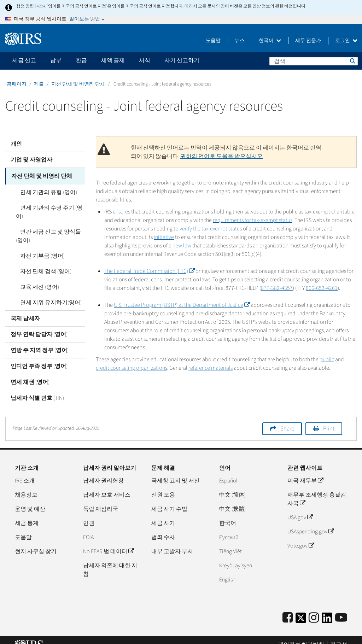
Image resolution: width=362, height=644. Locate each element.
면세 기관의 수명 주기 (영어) (51, 207)
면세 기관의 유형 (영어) (44, 191)
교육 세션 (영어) (35, 277)
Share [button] (287, 419)
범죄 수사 (163, 528)
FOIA (88, 528)
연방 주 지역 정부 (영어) (40, 341)
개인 (16, 144)
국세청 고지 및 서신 (176, 471)
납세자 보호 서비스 (107, 485)
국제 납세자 (25, 309)
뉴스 (240, 41)
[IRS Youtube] (341, 608)
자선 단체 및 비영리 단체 (78, 84)
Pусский (229, 528)
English (227, 570)
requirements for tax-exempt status (253, 220)
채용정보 (26, 485)
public (327, 359)
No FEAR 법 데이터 (108, 542)
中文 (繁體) (232, 499)
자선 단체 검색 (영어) (42, 262)
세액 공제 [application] (113, 60)
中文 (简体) (232, 485)
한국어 (270, 41)
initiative (164, 237)
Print (329, 419)
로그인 (346, 41)
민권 (89, 514)
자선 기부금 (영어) (38, 246)
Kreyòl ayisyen (236, 556)
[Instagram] (314, 608)
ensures (121, 212)
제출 (39, 84)
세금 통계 (27, 514)
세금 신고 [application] (24, 60)
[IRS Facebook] (288, 608)
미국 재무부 (305, 471)
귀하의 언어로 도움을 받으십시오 (221, 156)
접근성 (339, 635)
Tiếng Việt (230, 542)
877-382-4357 (277, 288)
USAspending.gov (311, 522)
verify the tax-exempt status (211, 229)
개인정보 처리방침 (301, 635)
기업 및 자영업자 (31, 160)
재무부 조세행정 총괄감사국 (317, 490)
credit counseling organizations (132, 368)
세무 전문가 (308, 41)
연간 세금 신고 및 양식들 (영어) (50, 227)
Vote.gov (301, 536)
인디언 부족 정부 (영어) (39, 357)
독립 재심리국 (101, 499)
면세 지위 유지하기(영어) (47, 293)
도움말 (213, 41)
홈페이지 (17, 84)
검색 (352, 61)
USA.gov (300, 508)
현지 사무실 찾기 (36, 542)
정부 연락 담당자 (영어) (39, 325)
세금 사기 (163, 514)
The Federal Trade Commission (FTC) (149, 271)
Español (228, 471)
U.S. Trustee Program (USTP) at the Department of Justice (182, 305)
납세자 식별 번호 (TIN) (37, 388)
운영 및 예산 (30, 499)
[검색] (314, 61)
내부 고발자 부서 (172, 542)
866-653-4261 (322, 288)
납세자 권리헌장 (103, 471)
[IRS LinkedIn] (327, 611)
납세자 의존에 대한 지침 (110, 560)
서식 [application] (145, 60)
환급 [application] (81, 60)
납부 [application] (56, 60)
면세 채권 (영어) (30, 373)
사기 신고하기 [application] (182, 60)
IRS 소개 (25, 471)
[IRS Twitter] (301, 611)
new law (182, 246)
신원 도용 (163, 485)
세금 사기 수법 (169, 499)
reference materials (211, 368)
